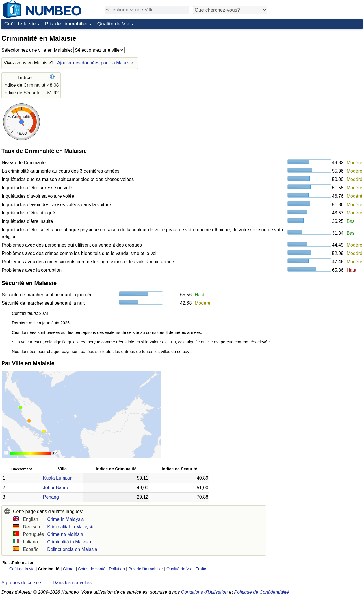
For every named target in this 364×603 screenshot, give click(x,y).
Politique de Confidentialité (261, 592)
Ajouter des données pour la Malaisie (95, 63)
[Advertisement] (319, 68)
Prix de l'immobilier (67, 24)
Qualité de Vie (113, 24)
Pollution (117, 569)
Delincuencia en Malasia (72, 549)
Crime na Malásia (65, 534)
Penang (51, 497)
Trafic (201, 569)
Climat (69, 569)
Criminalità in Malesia (69, 542)
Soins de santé (92, 569)
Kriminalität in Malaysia (71, 527)
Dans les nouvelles (72, 583)
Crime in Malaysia (65, 519)
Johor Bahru (56, 488)
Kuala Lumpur (57, 478)
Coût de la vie (20, 24)
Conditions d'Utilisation (204, 592)
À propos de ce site (21, 583)
